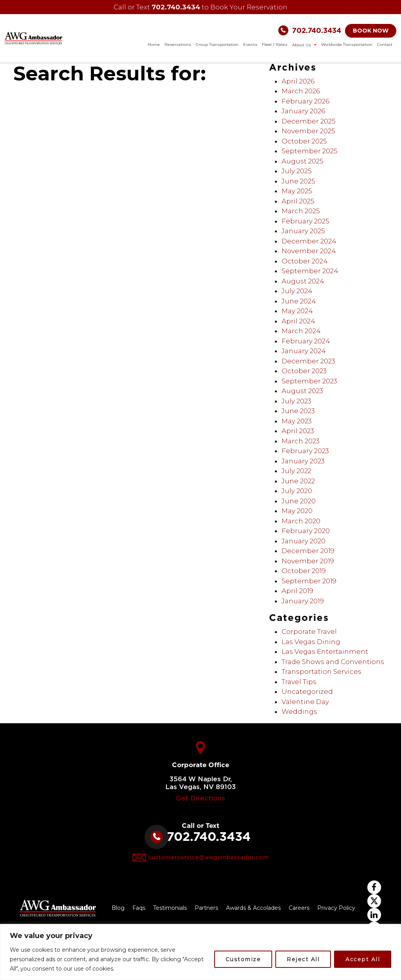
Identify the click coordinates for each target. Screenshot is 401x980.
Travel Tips (299, 682)
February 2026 (305, 101)
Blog (118, 908)
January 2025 (303, 231)
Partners (206, 908)
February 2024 (306, 341)
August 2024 (303, 281)
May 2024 (297, 311)
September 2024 (310, 271)
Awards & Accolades (253, 908)
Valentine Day (305, 702)
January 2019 (303, 601)
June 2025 (298, 181)
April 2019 (297, 591)
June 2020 (299, 501)
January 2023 (303, 461)
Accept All (363, 959)
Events (250, 44)
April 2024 (298, 321)
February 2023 (305, 451)
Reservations (178, 44)
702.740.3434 (176, 7)
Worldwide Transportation (347, 44)
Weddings (299, 711)
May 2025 (297, 191)
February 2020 (306, 531)
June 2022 (298, 481)
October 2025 (304, 141)
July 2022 (296, 471)
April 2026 (298, 81)
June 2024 (299, 301)
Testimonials (170, 908)
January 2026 (303, 111)
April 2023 (298, 431)
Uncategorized (307, 691)
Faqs (139, 908)
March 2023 (301, 441)
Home (154, 44)
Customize (243, 959)
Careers (299, 908)
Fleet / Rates (275, 44)
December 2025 (309, 121)
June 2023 (298, 411)
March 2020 (301, 521)
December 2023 (308, 361)
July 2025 (297, 171)
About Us (302, 45)
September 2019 (309, 581)
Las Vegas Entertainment (325, 652)
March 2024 (301, 331)
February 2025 (305, 221)
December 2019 (308, 551)
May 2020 (297, 511)
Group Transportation (217, 44)
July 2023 (296, 401)
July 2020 (297, 491)
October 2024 (305, 261)
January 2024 (304, 351)
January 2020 (303, 541)
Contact (385, 44)
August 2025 (303, 161)
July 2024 (297, 291)
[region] (200, 952)
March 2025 (301, 211)
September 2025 (310, 151)
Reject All (303, 959)
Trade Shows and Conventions (333, 662)
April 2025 (298, 201)
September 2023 (309, 381)
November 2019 (308, 561)
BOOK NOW (371, 31)
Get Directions (200, 798)
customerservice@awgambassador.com (208, 857)
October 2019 (304, 571)
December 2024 (309, 241)
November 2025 (308, 131)
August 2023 (302, 391)
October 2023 (304, 371)
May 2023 (297, 421)
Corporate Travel (309, 632)
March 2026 (301, 91)
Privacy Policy (336, 908)
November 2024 (309, 251)
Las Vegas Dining (311, 642)
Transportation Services (322, 671)
